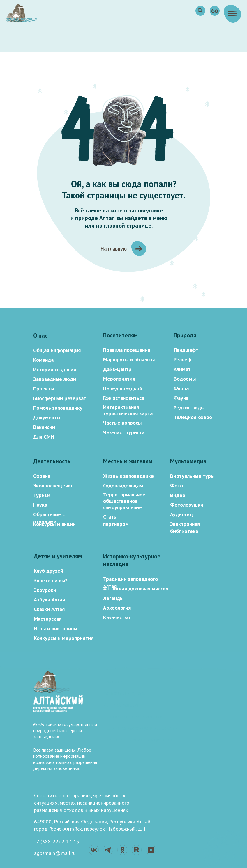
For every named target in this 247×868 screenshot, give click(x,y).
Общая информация (57, 350)
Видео (178, 495)
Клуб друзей (48, 571)
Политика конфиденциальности (141, 728)
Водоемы (185, 379)
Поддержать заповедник (133, 716)
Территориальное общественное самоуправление (124, 501)
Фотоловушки (187, 505)
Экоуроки (45, 590)
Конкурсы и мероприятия (64, 638)
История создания (55, 369)
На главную (114, 249)
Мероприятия (119, 379)
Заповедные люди (55, 379)
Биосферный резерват (60, 398)
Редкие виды (189, 408)
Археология (117, 608)
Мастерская (48, 619)
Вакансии (44, 427)
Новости (113, 681)
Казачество (117, 617)
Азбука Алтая (49, 600)
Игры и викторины (55, 628)
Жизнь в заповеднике (128, 476)
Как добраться (120, 705)
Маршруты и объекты (129, 360)
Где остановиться (124, 398)
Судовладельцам (123, 486)
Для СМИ (44, 437)
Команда (43, 360)
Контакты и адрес (124, 693)
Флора (181, 388)
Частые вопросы (122, 423)
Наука (40, 505)
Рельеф (182, 360)
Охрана (42, 476)
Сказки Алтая (49, 609)
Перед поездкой (123, 388)
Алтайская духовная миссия (136, 589)
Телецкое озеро (193, 417)
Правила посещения (127, 350)
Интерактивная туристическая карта (128, 410)
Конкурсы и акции (54, 524)
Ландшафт (186, 350)
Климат (182, 369)
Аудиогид (181, 514)
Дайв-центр (117, 369)
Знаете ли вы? (51, 580)
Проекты (44, 389)
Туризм (42, 495)
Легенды (113, 598)
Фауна (181, 398)
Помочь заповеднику (58, 408)
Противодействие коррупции (138, 740)
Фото (177, 486)
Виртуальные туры (192, 476)
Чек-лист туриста (124, 432)
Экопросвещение (53, 486)
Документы (47, 417)
